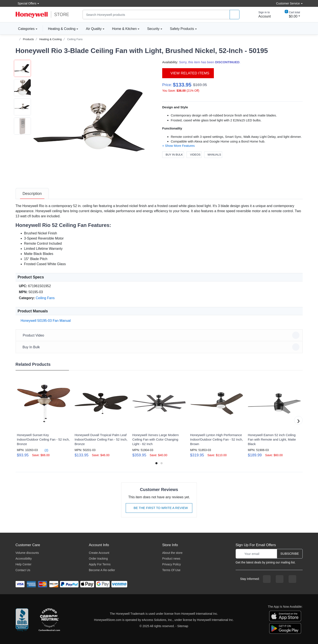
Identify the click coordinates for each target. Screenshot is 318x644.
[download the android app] (285, 628)
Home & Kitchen (124, 29)
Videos (194, 155)
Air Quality (94, 29)
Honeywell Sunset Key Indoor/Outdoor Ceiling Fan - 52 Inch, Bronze (43, 439)
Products (28, 39)
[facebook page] (267, 579)
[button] (93, 120)
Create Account (99, 553)
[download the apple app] (285, 616)
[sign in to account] (262, 15)
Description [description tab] (32, 194)
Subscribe (290, 554)
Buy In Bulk (173, 155)
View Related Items (188, 73)
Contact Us (23, 570)
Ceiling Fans (75, 39)
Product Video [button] (160, 335)
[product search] (235, 15)
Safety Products (182, 29)
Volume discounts (27, 553)
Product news (171, 559)
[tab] (32, 194)
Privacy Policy (171, 564)
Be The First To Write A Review (159, 508)
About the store (172, 553)
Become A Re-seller (102, 570)
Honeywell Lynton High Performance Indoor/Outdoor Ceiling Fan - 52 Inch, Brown (217, 439)
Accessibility (24, 559)
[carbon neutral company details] (49, 620)
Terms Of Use (171, 570)
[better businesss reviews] (22, 620)
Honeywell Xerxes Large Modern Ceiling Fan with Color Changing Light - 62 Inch (156, 439)
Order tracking (98, 559)
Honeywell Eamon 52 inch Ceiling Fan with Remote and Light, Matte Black (272, 439)
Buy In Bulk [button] (160, 347)
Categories (25, 29)
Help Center (24, 564)
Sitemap (183, 626)
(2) (44, 450)
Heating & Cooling (62, 29)
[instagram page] (280, 579)
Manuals (213, 155)
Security (153, 29)
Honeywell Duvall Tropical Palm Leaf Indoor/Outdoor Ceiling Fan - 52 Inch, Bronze (101, 439)
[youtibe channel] (292, 579)
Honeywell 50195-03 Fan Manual (45, 321)
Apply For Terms (100, 564)
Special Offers (26, 3)
